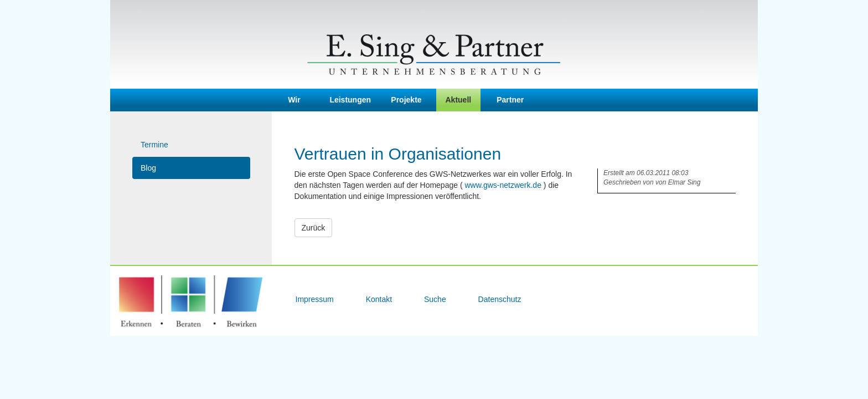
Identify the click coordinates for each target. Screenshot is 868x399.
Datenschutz (500, 299)
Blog (148, 168)
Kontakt (380, 299)
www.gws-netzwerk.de (503, 185)
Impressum (316, 299)
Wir (294, 100)
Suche (436, 299)
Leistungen (350, 100)
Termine (154, 145)
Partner (510, 100)
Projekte (406, 100)
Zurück (314, 228)
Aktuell (459, 100)
